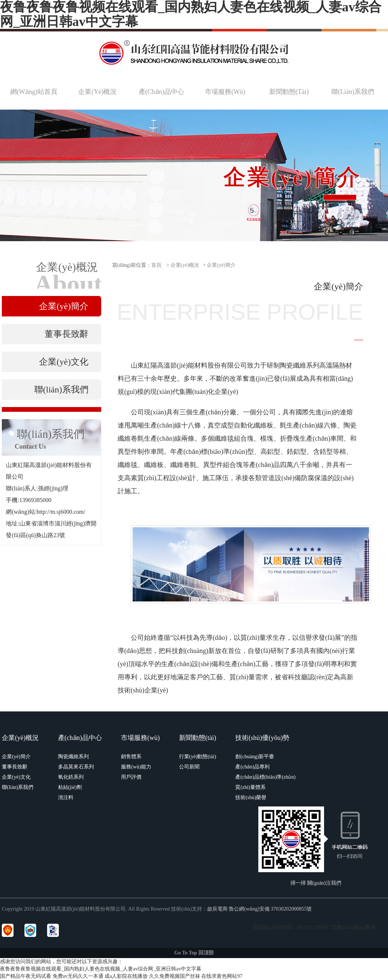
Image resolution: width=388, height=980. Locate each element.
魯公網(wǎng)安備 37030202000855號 (270, 909)
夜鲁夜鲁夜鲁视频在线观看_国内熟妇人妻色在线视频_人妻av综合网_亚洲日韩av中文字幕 (101, 969)
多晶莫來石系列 (76, 767)
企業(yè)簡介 (221, 265)
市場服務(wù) (140, 738)
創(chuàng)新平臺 (255, 757)
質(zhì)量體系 (250, 787)
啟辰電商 (217, 909)
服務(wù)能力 (136, 767)
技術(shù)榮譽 (251, 797)
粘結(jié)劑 (70, 787)
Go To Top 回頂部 (194, 953)
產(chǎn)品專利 (252, 767)
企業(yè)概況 (185, 265)
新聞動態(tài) (198, 738)
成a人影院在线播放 (126, 976)
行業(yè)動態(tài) (198, 757)
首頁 (156, 265)
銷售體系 (131, 757)
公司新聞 (189, 767)
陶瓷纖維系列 (73, 757)
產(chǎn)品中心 (80, 738)
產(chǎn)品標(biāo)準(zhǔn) (265, 777)
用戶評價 (131, 777)
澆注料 (66, 797)
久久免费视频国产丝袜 (175, 976)
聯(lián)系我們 (18, 787)
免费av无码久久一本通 (78, 976)
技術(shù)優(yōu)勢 (262, 738)
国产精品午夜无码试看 (26, 976)
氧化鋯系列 (71, 777)
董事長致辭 (15, 767)
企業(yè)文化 (16, 777)
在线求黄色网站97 (222, 976)
